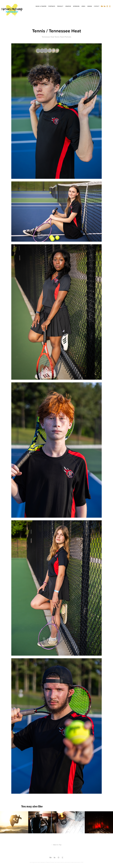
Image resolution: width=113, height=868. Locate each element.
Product (60, 6)
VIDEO (83, 6)
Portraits (52, 6)
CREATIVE (68, 6)
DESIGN (90, 6)
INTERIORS (76, 6)
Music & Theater (41, 6)
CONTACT (97, 6)
